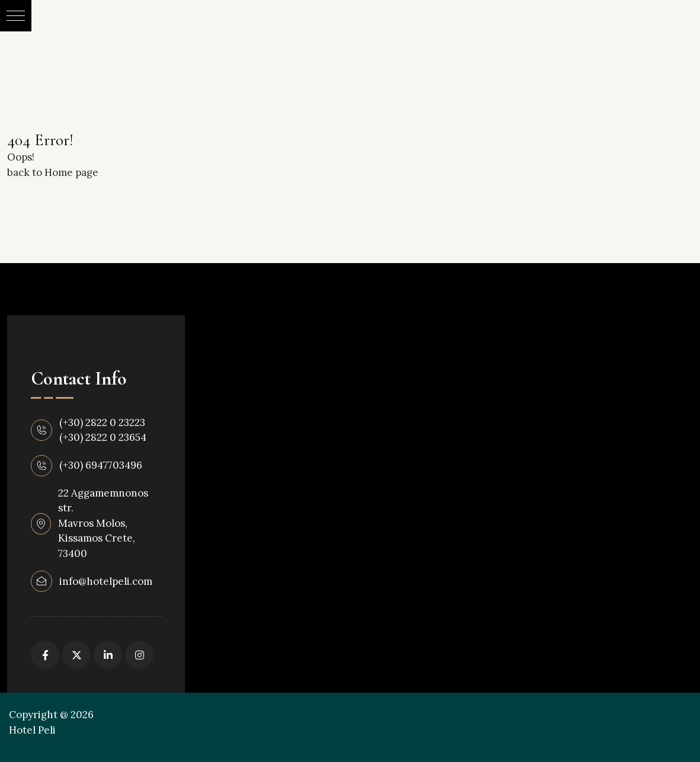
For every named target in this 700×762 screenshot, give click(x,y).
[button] (16, 16)
